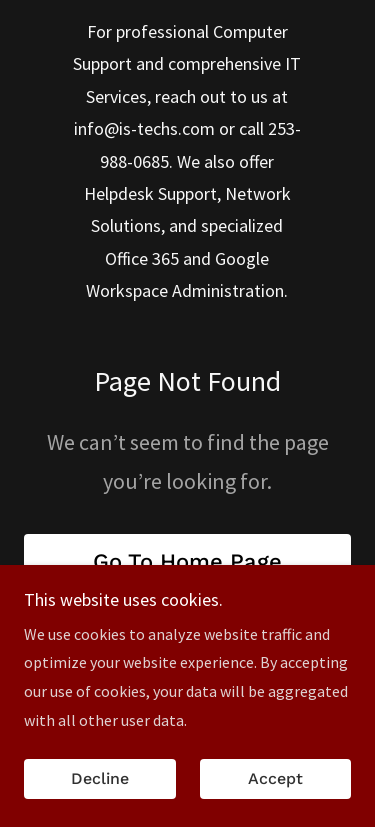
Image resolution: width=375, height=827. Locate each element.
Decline (100, 793)
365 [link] (165, 258)
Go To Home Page (187, 561)
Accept (275, 793)
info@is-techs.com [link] (144, 128)
